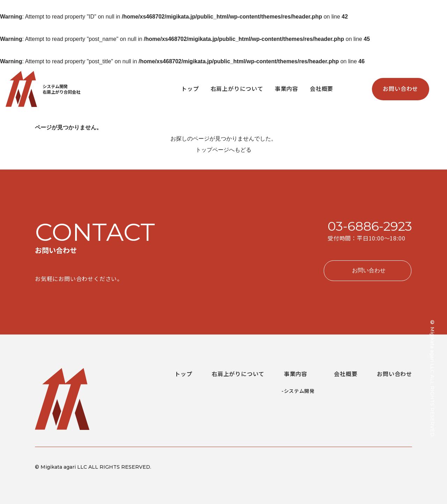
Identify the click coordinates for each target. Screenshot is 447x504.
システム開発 (299, 391)
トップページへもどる (223, 150)
